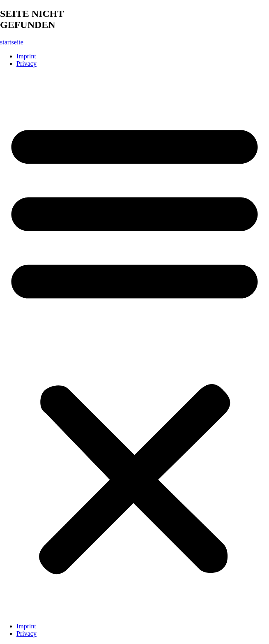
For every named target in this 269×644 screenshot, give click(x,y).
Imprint (26, 56)
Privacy (26, 64)
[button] (134, 345)
